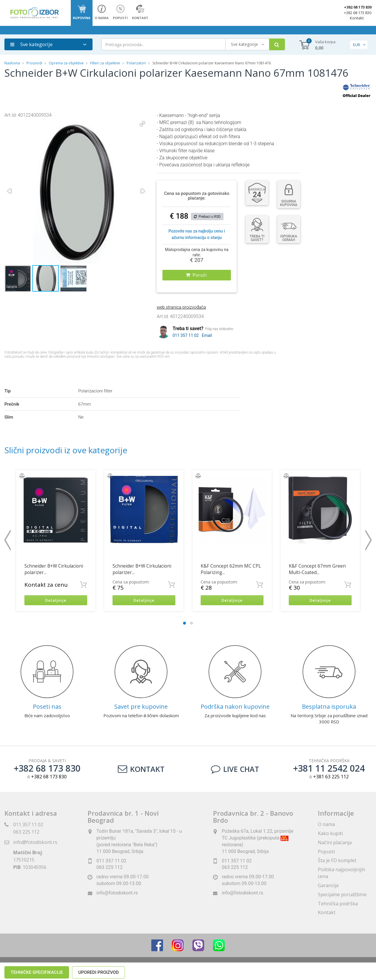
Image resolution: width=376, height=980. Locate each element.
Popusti (326, 851)
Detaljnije (56, 599)
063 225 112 (26, 831)
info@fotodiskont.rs (35, 842)
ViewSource (241, 968)
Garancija (328, 885)
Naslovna (12, 63)
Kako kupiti (330, 833)
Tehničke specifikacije (37, 370)
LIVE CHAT (235, 768)
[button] (142, 124)
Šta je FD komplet (337, 860)
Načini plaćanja (335, 842)
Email (207, 334)
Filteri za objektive (105, 63)
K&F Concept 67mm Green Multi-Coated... (317, 568)
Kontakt (357, 18)
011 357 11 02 (186, 334)
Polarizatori (136, 63)
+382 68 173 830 (358, 7)
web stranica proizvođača (181, 306)
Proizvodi (35, 63)
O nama (326, 824)
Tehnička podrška (338, 903)
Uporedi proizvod (98, 370)
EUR (357, 45)
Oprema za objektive (66, 63)
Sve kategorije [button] (31, 44)
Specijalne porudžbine (342, 894)
